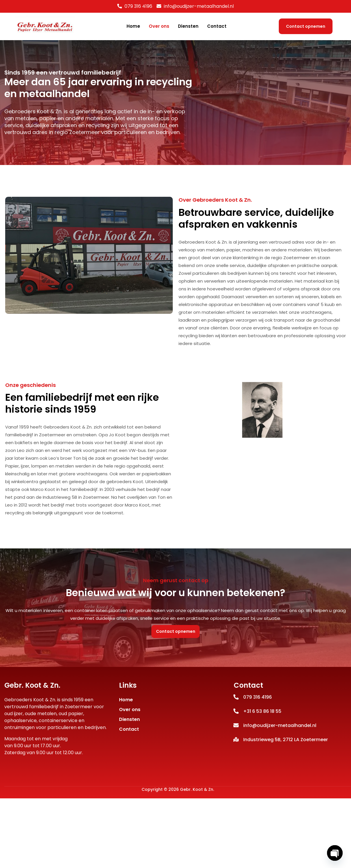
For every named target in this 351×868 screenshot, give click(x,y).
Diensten (188, 26)
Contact (217, 26)
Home (133, 26)
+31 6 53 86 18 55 (262, 723)
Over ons (159, 26)
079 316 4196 (138, 6)
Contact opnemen (306, 26)
